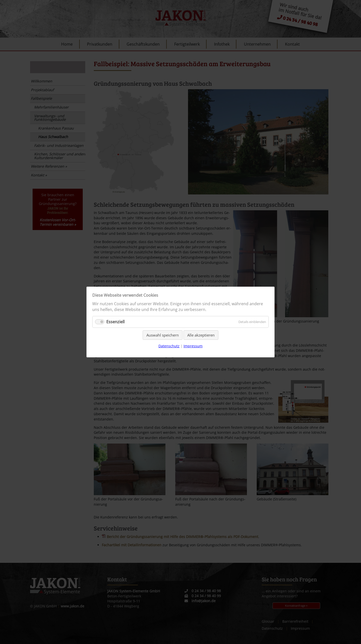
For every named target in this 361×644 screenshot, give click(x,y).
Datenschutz (169, 346)
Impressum (193, 346)
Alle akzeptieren (201, 335)
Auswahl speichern (163, 335)
